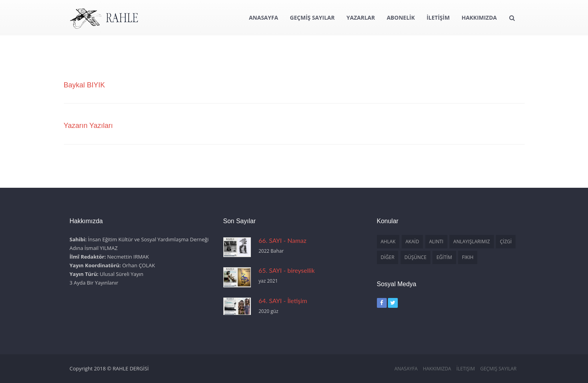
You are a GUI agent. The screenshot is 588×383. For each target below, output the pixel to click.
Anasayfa (406, 369)
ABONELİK (401, 18)
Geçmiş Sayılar (498, 369)
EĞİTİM (444, 257)
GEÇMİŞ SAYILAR (312, 18)
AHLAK (388, 241)
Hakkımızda (437, 369)
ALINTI (436, 241)
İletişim (466, 369)
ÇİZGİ (506, 241)
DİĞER (388, 257)
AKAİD (413, 241)
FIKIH (468, 257)
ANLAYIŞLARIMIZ (472, 241)
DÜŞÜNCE (415, 257)
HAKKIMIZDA (479, 18)
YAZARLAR (361, 18)
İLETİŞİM (438, 18)
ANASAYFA (263, 18)
